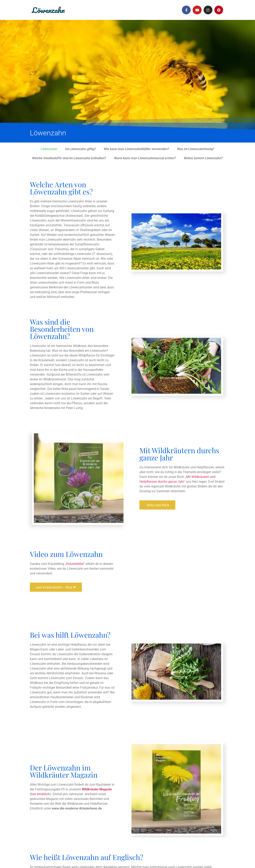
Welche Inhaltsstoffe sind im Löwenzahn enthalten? (69, 158)
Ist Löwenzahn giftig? (80, 149)
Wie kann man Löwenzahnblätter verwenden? (136, 149)
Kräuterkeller (75, 564)
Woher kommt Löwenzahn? (203, 158)
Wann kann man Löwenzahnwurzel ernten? (145, 158)
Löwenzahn (48, 10)
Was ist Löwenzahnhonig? (196, 149)
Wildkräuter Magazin (97, 789)
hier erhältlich (40, 794)
